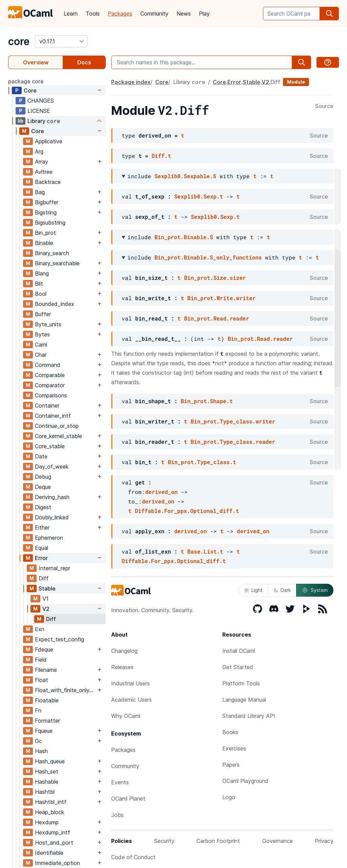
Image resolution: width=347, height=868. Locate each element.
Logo (229, 797)
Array (42, 162)
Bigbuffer (47, 202)
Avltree (44, 172)
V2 (46, 609)
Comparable (50, 375)
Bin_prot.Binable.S (184, 237)
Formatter (47, 721)
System (315, 590)
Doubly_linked (52, 517)
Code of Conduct (133, 857)
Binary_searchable (57, 263)
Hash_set (47, 771)
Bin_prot (45, 233)
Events (120, 782)
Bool (41, 294)
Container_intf (53, 416)
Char (41, 355)
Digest (43, 507)
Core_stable (50, 446)
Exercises (234, 748)
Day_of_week (52, 467)
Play (204, 14)
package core (26, 81)
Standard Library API (249, 716)
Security (164, 841)
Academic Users (131, 700)
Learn (71, 14)
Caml (41, 345)
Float (42, 680)
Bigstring (46, 212)
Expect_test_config (59, 639)
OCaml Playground (245, 781)
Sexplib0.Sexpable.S (185, 176)
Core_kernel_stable (58, 436)
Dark (282, 590)
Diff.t (161, 156)
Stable (47, 588)
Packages (120, 14)
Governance (278, 841)
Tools (93, 14)
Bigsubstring (50, 223)
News (184, 14)
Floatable (47, 700)
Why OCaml (126, 716)
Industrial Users (130, 683)
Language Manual (244, 700)
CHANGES (41, 101)
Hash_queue (50, 761)
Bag (40, 192)
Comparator (50, 385)
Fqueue (44, 731)
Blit (39, 284)
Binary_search (52, 253)
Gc (38, 741)
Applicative (49, 141)
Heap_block (49, 812)
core (19, 41)
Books (230, 732)
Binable (44, 243)
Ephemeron (49, 538)
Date (41, 456)
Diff (44, 578)
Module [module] (296, 82)
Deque (43, 487)
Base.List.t (205, 551)
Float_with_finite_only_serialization (65, 690)
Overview (36, 62)
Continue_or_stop (57, 426)
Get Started (238, 667)
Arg (39, 151)
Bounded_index (55, 304)
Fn (38, 710)
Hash (41, 751)
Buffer (43, 314)
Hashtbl (45, 792)
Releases (122, 667)
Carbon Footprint (218, 841)
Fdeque (44, 649)
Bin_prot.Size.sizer (215, 278)
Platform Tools (241, 683)
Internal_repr (54, 568)
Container (47, 406)
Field (41, 660)
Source (324, 106)
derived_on (161, 492)
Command (48, 365)
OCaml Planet (128, 799)
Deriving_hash (52, 497)
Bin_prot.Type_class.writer (233, 421)
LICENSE (39, 111)
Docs (84, 62)
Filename (46, 670)
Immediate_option (57, 863)
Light (253, 590)
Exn (40, 629)
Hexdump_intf (53, 832)
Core (30, 90)
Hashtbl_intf (51, 802)
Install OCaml (239, 651)
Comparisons (51, 395)
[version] (61, 41)
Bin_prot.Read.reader (217, 318)
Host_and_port (54, 843)
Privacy (324, 841)
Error (41, 558)
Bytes (42, 334)
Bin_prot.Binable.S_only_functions (208, 257)
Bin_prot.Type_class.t (202, 462)
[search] (329, 14)
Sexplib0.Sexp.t (199, 196)
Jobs (117, 815)
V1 (45, 599)
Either (42, 528)
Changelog (124, 651)
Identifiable (49, 853)
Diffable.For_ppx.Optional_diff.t (187, 511)
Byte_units (48, 324)
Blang (42, 273)
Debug (43, 477)
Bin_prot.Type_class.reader (233, 442)
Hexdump (47, 822)
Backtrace (48, 182)
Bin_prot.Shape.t (207, 401)
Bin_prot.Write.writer (222, 298)
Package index (131, 82)
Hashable (47, 782)
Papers (231, 765)
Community (154, 14)
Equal (42, 548)
